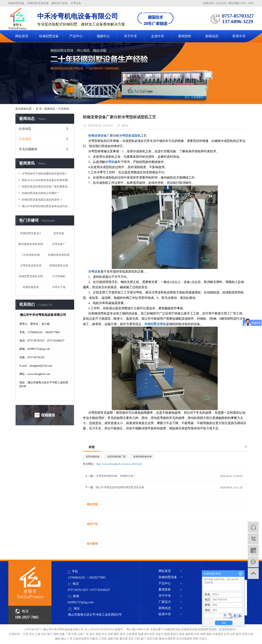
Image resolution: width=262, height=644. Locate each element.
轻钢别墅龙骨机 (207, 629)
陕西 (135, 634)
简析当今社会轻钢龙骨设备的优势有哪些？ (46, 180)
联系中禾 (239, 36)
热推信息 (208, 3)
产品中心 (76, 36)
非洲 (245, 634)
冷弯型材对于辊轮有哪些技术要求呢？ (44, 174)
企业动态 (25, 129)
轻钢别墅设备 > (171, 577)
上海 (38, 634)
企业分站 (221, 3)
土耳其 (103, 639)
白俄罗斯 (170, 639)
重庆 (117, 634)
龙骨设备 (59, 233)
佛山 (64, 639)
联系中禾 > (170, 614)
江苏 (26, 634)
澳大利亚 (150, 634)
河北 (105, 634)
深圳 (150, 639)
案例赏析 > (170, 589)
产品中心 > (170, 583)
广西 (68, 634)
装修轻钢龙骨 (31, 287)
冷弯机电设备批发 (31, 266)
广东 (86, 634)
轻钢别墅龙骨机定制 (31, 276)
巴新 (117, 639)
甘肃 (74, 634)
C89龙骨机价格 (31, 255)
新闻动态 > (170, 608)
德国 (209, 634)
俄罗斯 (190, 634)
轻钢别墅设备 (49, 36)
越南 (58, 639)
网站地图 (234, 3)
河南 (111, 634)
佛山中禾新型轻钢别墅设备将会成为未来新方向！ (46, 206)
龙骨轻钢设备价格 (142, 457)
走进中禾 (158, 36)
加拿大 (160, 634)
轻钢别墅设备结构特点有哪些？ (40, 193)
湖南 (56, 634)
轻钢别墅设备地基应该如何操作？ (42, 200)
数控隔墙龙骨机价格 (31, 244)
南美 (182, 634)
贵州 (123, 634)
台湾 (227, 634)
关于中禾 (130, 36)
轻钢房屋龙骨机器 (59, 255)
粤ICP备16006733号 (138, 629)
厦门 (144, 639)
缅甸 (162, 639)
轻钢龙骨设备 (189, 629)
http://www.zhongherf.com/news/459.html (119, 464)
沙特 (251, 634)
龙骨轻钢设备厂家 (116, 457)
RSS (244, 3)
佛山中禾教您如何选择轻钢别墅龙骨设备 (120, 487)
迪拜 (239, 634)
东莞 (131, 639)
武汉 (32, 634)
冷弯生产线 (59, 287)
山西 (81, 634)
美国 (167, 634)
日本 (197, 634)
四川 (93, 634)
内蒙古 (94, 639)
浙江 (50, 634)
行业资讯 (64, 109)
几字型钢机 (59, 276)
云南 (129, 634)
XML (251, 3)
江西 (138, 639)
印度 (156, 639)
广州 (70, 639)
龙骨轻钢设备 (93, 457)
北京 (44, 634)
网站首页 (22, 36)
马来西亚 (218, 634)
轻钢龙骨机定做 (59, 266)
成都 (111, 639)
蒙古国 (124, 639)
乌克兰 (203, 639)
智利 (196, 639)
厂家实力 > (170, 602)
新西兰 (175, 634)
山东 (233, 634)
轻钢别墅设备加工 (31, 233)
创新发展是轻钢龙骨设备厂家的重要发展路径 (46, 187)
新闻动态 (212, 36)
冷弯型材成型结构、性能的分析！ (116, 476)
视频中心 (103, 36)
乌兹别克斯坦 (81, 639)
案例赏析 (185, 36)
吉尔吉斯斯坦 (185, 639)
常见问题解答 (28, 149)
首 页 (39, 109)
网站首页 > (170, 571)
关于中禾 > (170, 596)
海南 (99, 634)
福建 (141, 634)
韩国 (203, 634)
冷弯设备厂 (59, 244)
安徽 (62, 634)
